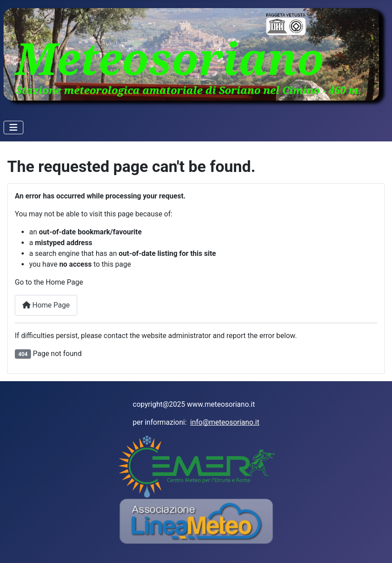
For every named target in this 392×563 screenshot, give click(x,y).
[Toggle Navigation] (13, 128)
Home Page (46, 305)
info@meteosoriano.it (225, 422)
